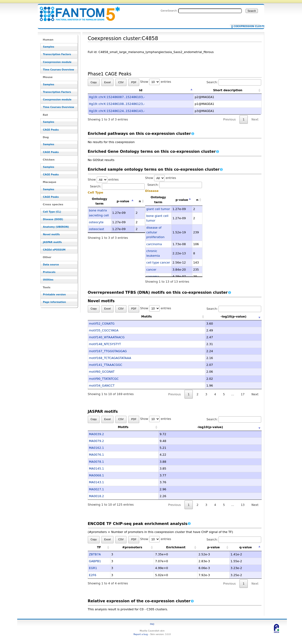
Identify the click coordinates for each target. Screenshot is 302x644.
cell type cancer (158, 262)
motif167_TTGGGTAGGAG (108, 351)
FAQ (152, 624)
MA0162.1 (96, 448)
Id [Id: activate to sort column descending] (141, 90)
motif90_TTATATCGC (104, 379)
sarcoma (153, 276)
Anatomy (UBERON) (56, 227)
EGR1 (93, 568)
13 (243, 505)
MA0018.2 (96, 496)
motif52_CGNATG (102, 324)
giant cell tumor (158, 209)
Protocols (49, 272)
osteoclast (97, 229)
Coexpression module (57, 62)
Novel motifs (51, 234)
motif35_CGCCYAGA (104, 330)
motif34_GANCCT (102, 386)
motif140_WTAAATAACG (107, 337)
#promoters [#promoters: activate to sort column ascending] (132, 547)
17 (243, 394)
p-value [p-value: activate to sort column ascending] (213, 547)
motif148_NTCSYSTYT (105, 344)
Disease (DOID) (53, 219)
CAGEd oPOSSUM (54, 250)
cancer (151, 270)
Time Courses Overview (59, 70)
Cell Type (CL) (52, 212)
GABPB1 (95, 561)
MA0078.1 (96, 462)
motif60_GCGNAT (102, 372)
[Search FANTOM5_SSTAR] (210, 11)
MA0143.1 (96, 482)
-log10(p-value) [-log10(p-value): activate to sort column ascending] (210, 316)
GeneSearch (169, 11)
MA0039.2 (96, 434)
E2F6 (93, 575)
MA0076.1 (96, 455)
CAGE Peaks (51, 130)
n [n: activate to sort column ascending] (140, 201)
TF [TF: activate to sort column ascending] (99, 547)
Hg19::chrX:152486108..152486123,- (117, 104)
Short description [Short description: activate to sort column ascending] (228, 90)
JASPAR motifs (52, 242)
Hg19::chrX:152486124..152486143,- (117, 111)
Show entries (156, 82)
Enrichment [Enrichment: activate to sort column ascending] (176, 547)
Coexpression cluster (246, 26)
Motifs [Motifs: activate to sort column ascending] (123, 316)
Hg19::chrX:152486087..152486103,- (117, 97)
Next (255, 119)
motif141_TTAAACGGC (106, 365)
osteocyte (96, 222)
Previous (230, 119)
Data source (51, 265)
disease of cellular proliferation (155, 232)
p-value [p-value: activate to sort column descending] (123, 201)
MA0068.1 (96, 475)
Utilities (48, 280)
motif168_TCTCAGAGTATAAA (110, 358)
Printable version (54, 295)
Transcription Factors (57, 54)
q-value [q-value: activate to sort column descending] (245, 547)
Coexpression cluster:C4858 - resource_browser (77, 11)
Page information (54, 302)
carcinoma (154, 244)
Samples (49, 47)
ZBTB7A (95, 554)
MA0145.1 (96, 469)
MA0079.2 (96, 441)
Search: (234, 82)
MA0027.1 (96, 489)
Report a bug (141, 634)
